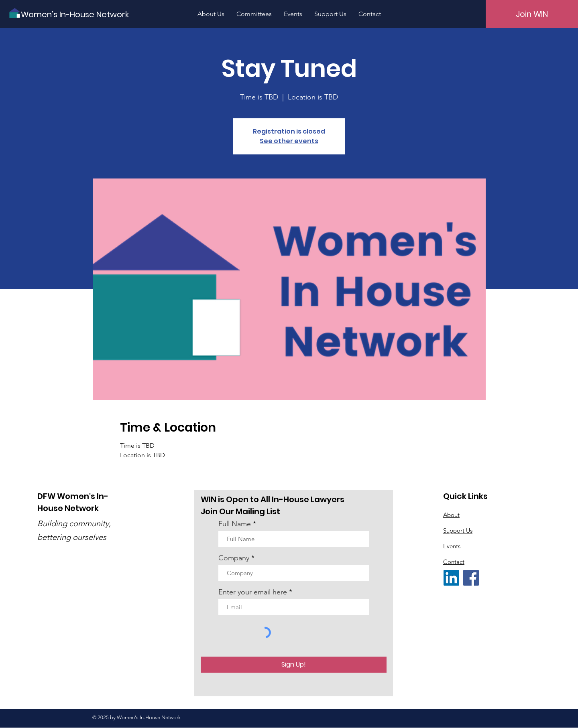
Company (234, 558)
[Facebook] (471, 578)
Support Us (458, 530)
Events (452, 546)
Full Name (235, 524)
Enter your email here (253, 592)
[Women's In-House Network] (75, 14)
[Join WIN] (532, 14)
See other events (289, 141)
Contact (454, 562)
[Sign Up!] (294, 665)
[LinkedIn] (451, 578)
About (451, 515)
